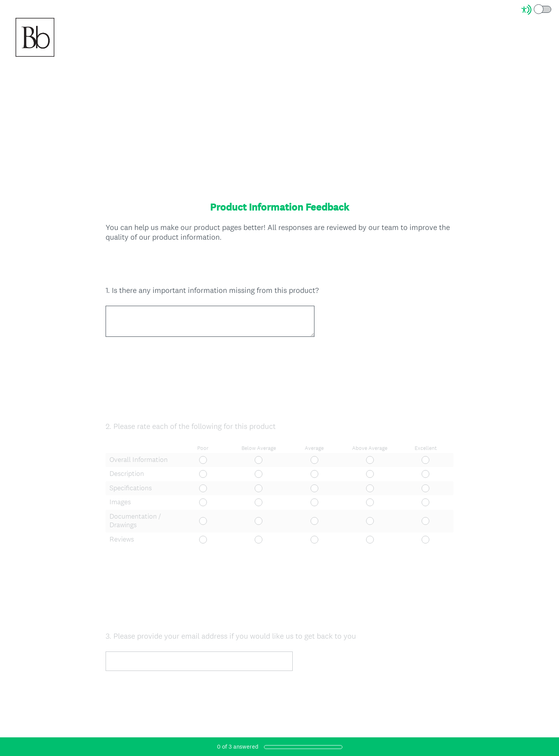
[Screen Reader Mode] (537, 10)
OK (117, 266)
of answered (238, 746)
